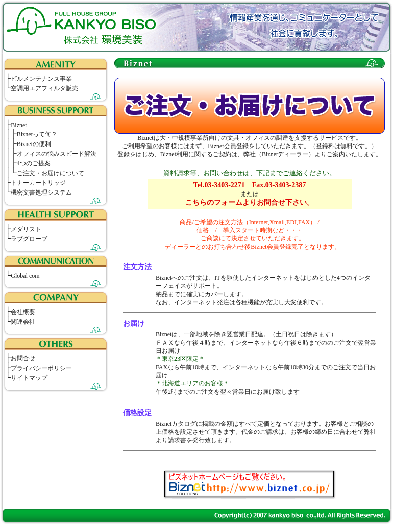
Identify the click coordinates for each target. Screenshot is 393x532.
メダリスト (26, 229)
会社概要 (23, 312)
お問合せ (23, 358)
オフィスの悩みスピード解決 (57, 154)
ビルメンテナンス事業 (41, 79)
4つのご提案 (34, 163)
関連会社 (23, 322)
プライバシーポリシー (41, 368)
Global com (25, 276)
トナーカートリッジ (38, 183)
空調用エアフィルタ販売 (44, 88)
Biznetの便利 (34, 144)
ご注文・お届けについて (51, 173)
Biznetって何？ (37, 134)
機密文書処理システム (41, 192)
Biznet (19, 125)
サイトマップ (29, 378)
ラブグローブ (29, 239)
